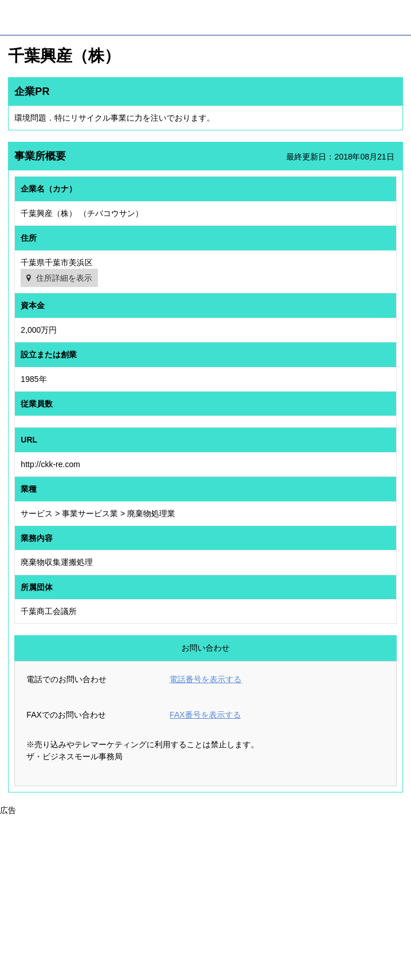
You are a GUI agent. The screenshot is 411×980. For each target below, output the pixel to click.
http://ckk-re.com (50, 464)
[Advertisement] (205, 897)
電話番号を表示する (205, 679)
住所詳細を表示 (64, 278)
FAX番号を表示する (205, 715)
